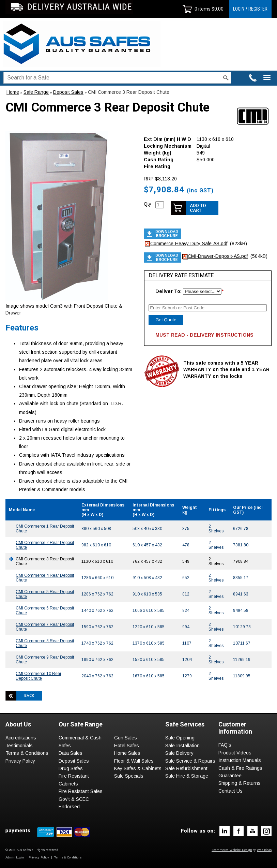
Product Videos (235, 753)
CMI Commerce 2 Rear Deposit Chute (45, 545)
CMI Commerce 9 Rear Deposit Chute (45, 660)
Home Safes (127, 753)
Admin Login (14, 857)
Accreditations (21, 738)
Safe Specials (129, 776)
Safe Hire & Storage (187, 776)
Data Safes (71, 753)
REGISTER (258, 9)
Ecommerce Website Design (232, 850)
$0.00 (217, 9)
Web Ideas (264, 850)
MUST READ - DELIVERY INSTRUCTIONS (204, 335)
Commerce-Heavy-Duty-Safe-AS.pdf (189, 244)
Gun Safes (126, 738)
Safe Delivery (179, 753)
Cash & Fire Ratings (240, 768)
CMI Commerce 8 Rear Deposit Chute (45, 643)
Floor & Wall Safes (134, 761)
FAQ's (225, 745)
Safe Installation (182, 746)
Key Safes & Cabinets (138, 768)
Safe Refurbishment (186, 768)
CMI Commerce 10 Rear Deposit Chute (39, 676)
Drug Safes (71, 768)
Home (13, 92)
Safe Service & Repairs (190, 761)
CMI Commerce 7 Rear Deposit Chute (45, 627)
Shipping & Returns (240, 783)
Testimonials (19, 746)
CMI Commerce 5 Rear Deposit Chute (45, 594)
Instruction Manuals (240, 760)
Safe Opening (180, 738)
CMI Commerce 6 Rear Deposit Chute (45, 610)
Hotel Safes (127, 746)
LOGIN (239, 9)
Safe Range (36, 92)
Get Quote (166, 320)
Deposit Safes (68, 92)
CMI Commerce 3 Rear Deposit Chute (129, 92)
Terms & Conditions (27, 753)
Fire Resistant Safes (81, 791)
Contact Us (230, 791)
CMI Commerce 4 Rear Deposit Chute (45, 578)
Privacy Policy (20, 761)
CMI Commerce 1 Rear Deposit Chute (45, 529)
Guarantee (230, 776)
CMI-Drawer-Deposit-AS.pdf (218, 256)
